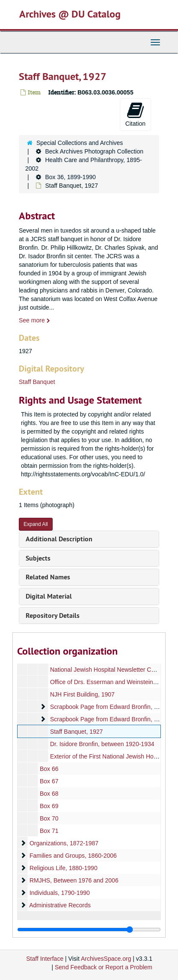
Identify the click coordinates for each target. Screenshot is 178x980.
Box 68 (49, 794)
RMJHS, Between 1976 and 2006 (74, 880)
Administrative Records (60, 905)
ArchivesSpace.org (106, 959)
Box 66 (49, 769)
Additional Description (59, 539)
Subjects (38, 558)
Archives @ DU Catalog (70, 14)
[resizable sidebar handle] (89, 930)
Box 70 (49, 818)
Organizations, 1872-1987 (64, 843)
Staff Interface (45, 959)
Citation (135, 114)
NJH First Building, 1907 (82, 694)
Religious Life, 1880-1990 (64, 868)
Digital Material (49, 596)
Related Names (48, 577)
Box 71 (49, 831)
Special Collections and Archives (80, 143)
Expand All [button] (36, 524)
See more (34, 320)
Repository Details (53, 615)
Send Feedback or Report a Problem (104, 967)
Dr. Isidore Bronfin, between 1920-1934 (102, 744)
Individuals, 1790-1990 (60, 893)
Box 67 (49, 781)
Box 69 (49, 806)
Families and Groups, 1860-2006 (73, 856)
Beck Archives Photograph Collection (94, 151)
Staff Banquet (37, 382)
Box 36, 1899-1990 (70, 177)
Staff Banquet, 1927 (77, 732)
